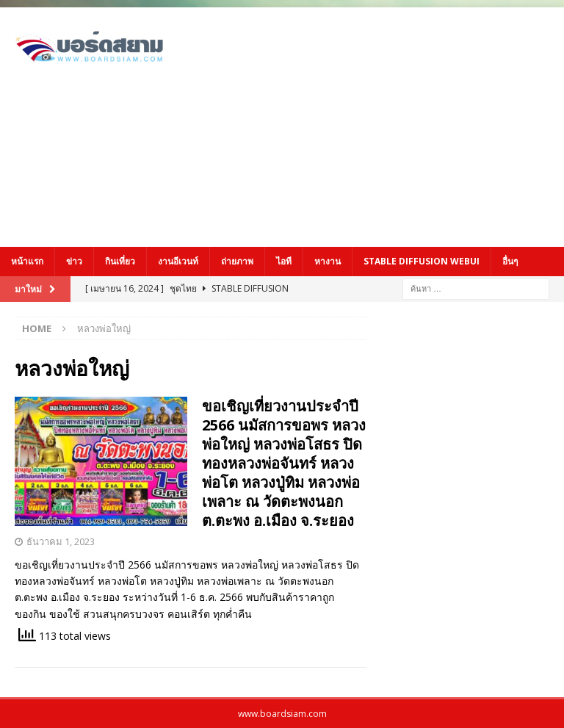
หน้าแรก (27, 261)
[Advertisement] (385, 125)
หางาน (328, 261)
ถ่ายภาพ (237, 261)
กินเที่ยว (120, 261)
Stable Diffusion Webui (422, 261)
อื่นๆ (510, 261)
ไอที (284, 261)
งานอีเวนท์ (178, 261)
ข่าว (74, 261)
